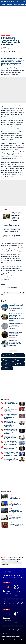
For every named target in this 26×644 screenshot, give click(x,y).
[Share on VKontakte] (9, 52)
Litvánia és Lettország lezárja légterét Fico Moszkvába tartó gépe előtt (12, 237)
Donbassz (15, 563)
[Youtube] (7, 360)
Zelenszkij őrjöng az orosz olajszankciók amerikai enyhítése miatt (12, 226)
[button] (15, 1)
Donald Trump (5, 563)
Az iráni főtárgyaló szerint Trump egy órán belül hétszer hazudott (16, 325)
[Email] (15, 52)
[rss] (7, 368)
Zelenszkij (16, 561)
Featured (8, 35)
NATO (10, 563)
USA (7, 559)
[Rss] (20, 575)
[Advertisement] (13, 20)
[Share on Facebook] (4, 52)
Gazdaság (19, 559)
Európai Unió (10, 561)
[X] (19, 355)
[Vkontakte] (7, 364)
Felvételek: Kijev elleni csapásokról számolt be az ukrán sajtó (16, 512)
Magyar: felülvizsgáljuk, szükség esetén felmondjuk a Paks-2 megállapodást (11, 443)
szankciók (4, 561)
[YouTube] (7, 575)
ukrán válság (14, 288)
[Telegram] (19, 364)
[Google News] (10, 575)
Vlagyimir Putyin (13, 559)
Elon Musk (8, 288)
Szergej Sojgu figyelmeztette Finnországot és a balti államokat (17, 504)
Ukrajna (11, 508)
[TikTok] (12, 575)
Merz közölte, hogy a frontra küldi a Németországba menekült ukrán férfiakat (11, 454)
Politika (3, 35)
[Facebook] (7, 355)
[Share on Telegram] (12, 52)
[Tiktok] (19, 360)
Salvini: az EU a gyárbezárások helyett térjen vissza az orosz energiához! (11, 231)
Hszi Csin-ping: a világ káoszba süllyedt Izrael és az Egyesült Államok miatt (11, 459)
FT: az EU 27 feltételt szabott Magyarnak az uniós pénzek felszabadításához (11, 404)
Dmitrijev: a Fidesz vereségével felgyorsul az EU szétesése (11, 437)
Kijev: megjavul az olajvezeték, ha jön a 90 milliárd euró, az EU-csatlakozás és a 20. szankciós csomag (10, 424)
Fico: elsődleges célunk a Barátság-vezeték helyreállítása (15, 519)
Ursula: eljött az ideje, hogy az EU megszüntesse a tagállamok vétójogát (11, 448)
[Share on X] (7, 52)
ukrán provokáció (5, 565)
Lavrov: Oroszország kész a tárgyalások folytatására (16, 525)
